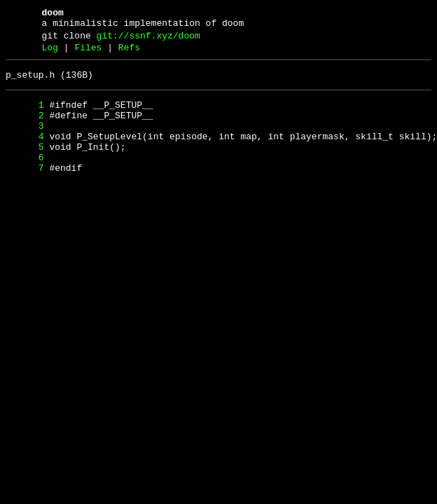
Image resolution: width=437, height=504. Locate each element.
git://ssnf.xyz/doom (148, 40)
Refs (129, 54)
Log (50, 54)
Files (88, 54)
